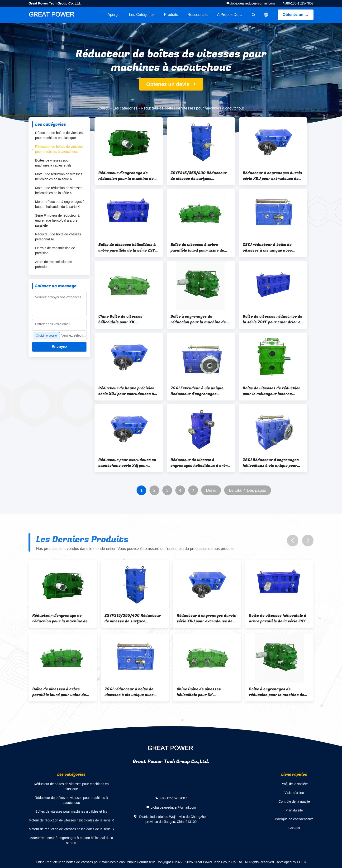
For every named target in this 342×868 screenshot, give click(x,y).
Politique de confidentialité (294, 819)
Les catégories (142, 15)
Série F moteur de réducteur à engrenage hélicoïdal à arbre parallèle (57, 220)
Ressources (198, 15)
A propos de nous (233, 15)
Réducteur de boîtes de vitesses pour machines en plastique (59, 135)
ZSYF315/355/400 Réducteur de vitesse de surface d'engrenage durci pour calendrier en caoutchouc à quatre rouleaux (199, 176)
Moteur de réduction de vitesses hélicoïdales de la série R (59, 177)
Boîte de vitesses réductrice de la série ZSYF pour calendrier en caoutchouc (273, 319)
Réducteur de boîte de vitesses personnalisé (58, 237)
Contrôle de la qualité (294, 801)
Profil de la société (294, 784)
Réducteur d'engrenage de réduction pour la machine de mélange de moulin (126, 176)
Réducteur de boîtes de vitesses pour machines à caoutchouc (59, 149)
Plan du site (294, 810)
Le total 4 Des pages (247, 490)
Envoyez (59, 347)
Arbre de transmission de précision (54, 264)
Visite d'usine (294, 793)
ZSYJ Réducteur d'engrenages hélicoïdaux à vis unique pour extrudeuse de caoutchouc (271, 463)
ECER (302, 862)
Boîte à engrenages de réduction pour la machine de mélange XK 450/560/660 (198, 319)
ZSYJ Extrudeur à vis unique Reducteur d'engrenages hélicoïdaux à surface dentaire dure (200, 391)
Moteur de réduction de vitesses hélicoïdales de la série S (59, 190)
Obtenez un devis (298, 15)
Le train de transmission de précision (55, 250)
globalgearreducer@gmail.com (252, 3)
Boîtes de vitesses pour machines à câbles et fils (53, 163)
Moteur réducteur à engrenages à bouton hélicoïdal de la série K (60, 204)
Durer (211, 490)
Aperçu (113, 15)
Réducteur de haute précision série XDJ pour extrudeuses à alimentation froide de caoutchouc (126, 391)
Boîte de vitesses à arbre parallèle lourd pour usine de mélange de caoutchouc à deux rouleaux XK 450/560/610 (199, 248)
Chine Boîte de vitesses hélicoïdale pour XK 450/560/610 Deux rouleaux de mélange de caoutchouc (128, 319)
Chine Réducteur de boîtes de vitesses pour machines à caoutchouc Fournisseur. (96, 862)
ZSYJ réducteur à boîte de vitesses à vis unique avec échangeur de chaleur (267, 248)
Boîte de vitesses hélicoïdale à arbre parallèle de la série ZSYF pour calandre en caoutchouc (128, 248)
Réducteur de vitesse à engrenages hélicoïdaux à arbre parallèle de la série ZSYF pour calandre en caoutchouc (200, 463)
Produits (171, 15)
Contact (294, 828)
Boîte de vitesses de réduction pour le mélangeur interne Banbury (272, 391)
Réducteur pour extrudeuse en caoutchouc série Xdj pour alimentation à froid (127, 463)
